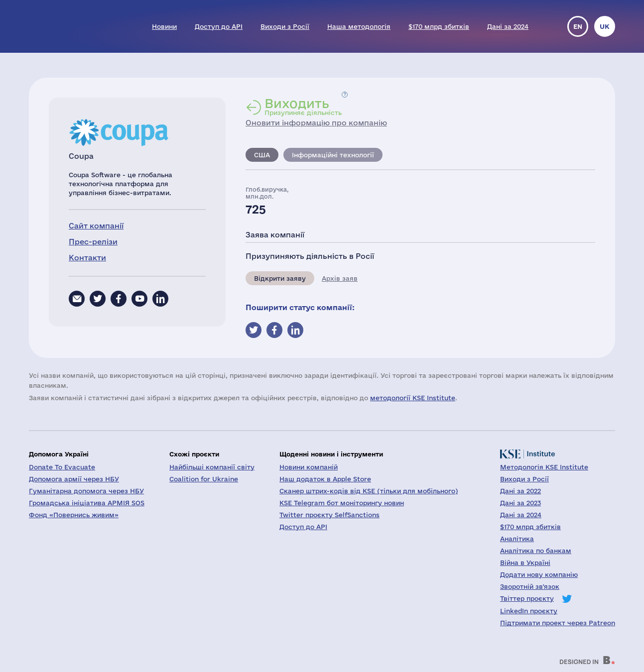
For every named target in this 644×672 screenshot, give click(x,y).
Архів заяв (340, 278)
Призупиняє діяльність (303, 107)
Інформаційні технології (333, 155)
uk (605, 26)
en (578, 26)
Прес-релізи (93, 242)
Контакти (87, 258)
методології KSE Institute (413, 398)
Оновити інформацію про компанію (316, 123)
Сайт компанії (96, 226)
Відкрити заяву (280, 278)
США (262, 155)
